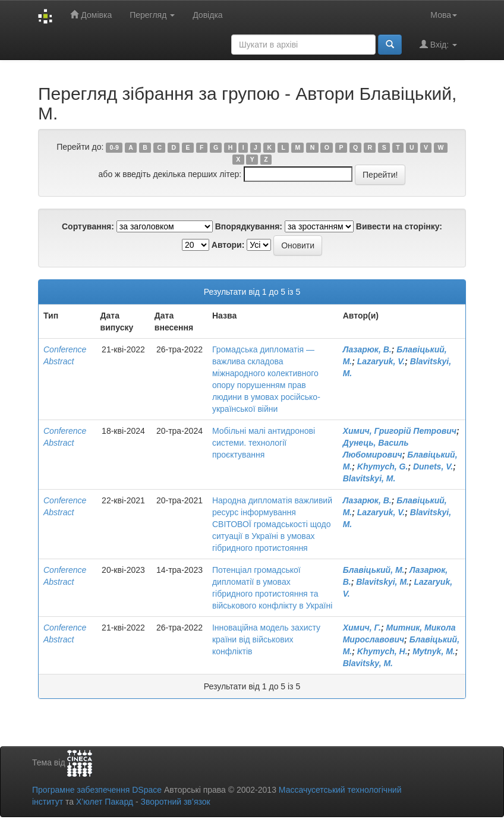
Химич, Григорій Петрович (400, 431)
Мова (444, 15)
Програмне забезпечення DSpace (97, 790)
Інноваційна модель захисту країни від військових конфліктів (266, 639)
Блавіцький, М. (374, 570)
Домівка (91, 15)
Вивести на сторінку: (399, 226)
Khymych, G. (383, 466)
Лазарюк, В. (367, 349)
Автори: (228, 245)
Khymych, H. (382, 651)
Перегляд (152, 15)
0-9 (114, 147)
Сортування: (88, 226)
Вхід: (438, 44)
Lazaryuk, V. (381, 361)
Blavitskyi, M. (369, 478)
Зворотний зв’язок (175, 802)
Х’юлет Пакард (105, 802)
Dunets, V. (433, 466)
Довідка (207, 15)
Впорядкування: (249, 226)
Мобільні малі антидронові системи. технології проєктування (264, 443)
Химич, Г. (362, 628)
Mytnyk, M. (434, 651)
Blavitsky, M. (368, 663)
